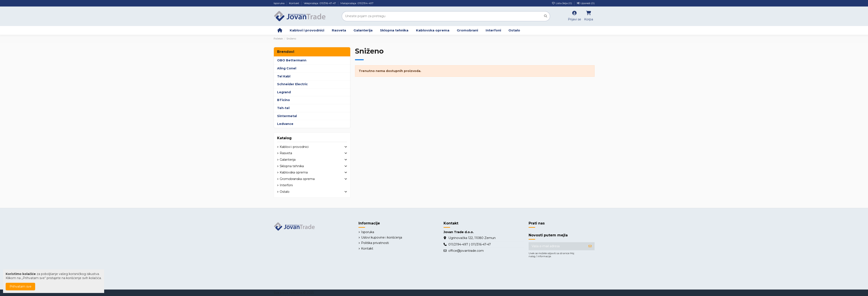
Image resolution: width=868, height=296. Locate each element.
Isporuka (279, 3)
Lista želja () (562, 3)
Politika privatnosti (375, 243)
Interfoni (286, 185)
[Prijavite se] (590, 246)
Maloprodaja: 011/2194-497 (357, 3)
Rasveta (286, 153)
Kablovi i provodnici (294, 147)
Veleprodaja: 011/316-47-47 (320, 3)
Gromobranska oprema (297, 179)
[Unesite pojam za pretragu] (546, 16)
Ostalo (285, 192)
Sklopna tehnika (292, 166)
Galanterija (288, 160)
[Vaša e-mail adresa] (557, 246)
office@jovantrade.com (466, 251)
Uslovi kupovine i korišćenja (382, 237)
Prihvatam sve (21, 286)
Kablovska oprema (294, 172)
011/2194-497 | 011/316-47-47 (470, 244)
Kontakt (294, 3)
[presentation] (562, 271)
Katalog (284, 138)
